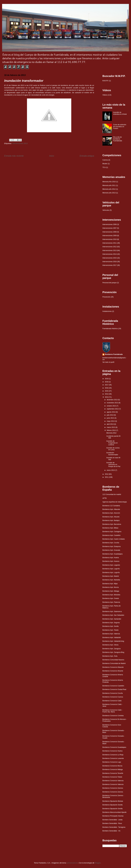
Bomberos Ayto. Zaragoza (112, 649)
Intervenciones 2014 (110, 254)
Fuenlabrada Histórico (110, 329)
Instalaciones (107, 311)
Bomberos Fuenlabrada (114, 354)
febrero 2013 (111, 430)
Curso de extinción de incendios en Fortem (120, 127)
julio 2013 (110, 415)
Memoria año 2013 (109, 193)
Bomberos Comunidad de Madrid (114, 663)
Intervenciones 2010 (110, 239)
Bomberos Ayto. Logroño (111, 569)
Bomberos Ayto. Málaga (111, 591)
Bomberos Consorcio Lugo (112, 762)
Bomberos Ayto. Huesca (111, 561)
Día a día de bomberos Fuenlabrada (118, 139)
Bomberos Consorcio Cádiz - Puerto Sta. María (112, 711)
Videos (105, 95)
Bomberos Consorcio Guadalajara (114, 747)
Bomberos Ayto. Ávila (110, 656)
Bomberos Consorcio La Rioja (113, 755)
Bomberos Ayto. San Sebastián (113, 615)
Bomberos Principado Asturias (113, 816)
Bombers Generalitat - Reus (112, 823)
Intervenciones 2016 (110, 262)
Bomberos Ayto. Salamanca (112, 611)
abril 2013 (110, 424)
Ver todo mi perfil (108, 362)
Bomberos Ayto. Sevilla (110, 626)
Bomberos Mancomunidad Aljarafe (114, 812)
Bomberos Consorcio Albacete (113, 667)
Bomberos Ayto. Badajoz (111, 520)
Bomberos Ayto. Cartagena (112, 532)
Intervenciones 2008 (110, 232)
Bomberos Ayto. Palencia (111, 602)
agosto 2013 (111, 412)
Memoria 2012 (111, 433)
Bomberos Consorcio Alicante (113, 671)
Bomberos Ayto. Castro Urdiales (114, 539)
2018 (107, 382)
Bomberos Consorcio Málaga (113, 770)
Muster (105, 164)
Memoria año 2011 (109, 185)
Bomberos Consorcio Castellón (113, 686)
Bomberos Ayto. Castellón (111, 535)
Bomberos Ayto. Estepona (112, 546)
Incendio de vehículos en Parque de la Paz (113, 465)
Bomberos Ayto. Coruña (111, 543)
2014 (107, 394)
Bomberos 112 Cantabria (111, 506)
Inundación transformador (112, 454)
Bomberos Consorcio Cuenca (113, 697)
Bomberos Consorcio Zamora (113, 788)
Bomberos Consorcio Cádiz (112, 701)
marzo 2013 (111, 427)
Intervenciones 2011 (110, 243)
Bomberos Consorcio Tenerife (113, 773)
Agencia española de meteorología (115, 502)
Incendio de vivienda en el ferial (120, 113)
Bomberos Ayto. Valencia (111, 634)
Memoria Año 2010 (109, 182)
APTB (104, 498)
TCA (104, 167)
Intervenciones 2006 (110, 224)
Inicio (52, 156)
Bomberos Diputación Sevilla (112, 805)
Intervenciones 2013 (20, 143)
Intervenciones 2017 (110, 265)
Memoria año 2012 (109, 189)
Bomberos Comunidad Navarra (113, 660)
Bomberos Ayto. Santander (112, 619)
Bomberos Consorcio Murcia (112, 766)
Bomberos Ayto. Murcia (111, 587)
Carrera (105, 160)
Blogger (98, 863)
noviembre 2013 (113, 403)
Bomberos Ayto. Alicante (111, 517)
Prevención (106, 297)
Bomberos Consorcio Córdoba (113, 716)
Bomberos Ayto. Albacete (111, 509)
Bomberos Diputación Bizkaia (113, 801)
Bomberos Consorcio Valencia (113, 781)
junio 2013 (111, 418)
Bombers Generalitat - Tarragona (114, 827)
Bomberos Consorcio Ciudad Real (114, 689)
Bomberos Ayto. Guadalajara (112, 554)
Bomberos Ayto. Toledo (110, 630)
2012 (107, 474)
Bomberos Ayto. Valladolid (112, 638)
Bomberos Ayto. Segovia (111, 623)
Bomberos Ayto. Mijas (110, 584)
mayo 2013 (111, 421)
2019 (107, 379)
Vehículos (106, 210)
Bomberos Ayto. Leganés (111, 565)
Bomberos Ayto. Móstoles (111, 595)
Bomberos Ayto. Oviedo (111, 598)
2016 (107, 388)
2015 (107, 391)
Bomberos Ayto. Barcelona (112, 524)
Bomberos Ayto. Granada (111, 550)
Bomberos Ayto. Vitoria (110, 645)
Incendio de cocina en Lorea (113, 449)
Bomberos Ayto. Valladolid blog (113, 641)
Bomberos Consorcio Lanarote (113, 758)
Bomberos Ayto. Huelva (111, 558)
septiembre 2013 (113, 409)
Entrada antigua (87, 156)
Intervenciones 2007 (110, 228)
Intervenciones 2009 (110, 236)
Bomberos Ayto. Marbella (111, 580)
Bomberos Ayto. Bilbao (110, 528)
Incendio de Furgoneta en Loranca (112, 443)
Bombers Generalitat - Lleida (112, 820)
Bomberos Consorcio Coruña (113, 693)
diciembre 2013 (112, 400)
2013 (107, 397)
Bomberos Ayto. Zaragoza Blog (113, 652)
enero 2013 (111, 470)
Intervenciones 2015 (110, 258)
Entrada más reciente (14, 156)
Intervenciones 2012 (110, 247)
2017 (107, 385)
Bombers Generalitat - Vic (111, 831)
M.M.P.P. (105, 81)
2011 (107, 477)
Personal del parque (109, 283)
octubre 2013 (112, 406)
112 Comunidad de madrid (112, 494)
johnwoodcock (72, 863)
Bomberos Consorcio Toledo (112, 777)
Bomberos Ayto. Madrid (111, 576)
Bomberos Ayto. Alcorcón (111, 513)
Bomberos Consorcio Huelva (112, 751)
